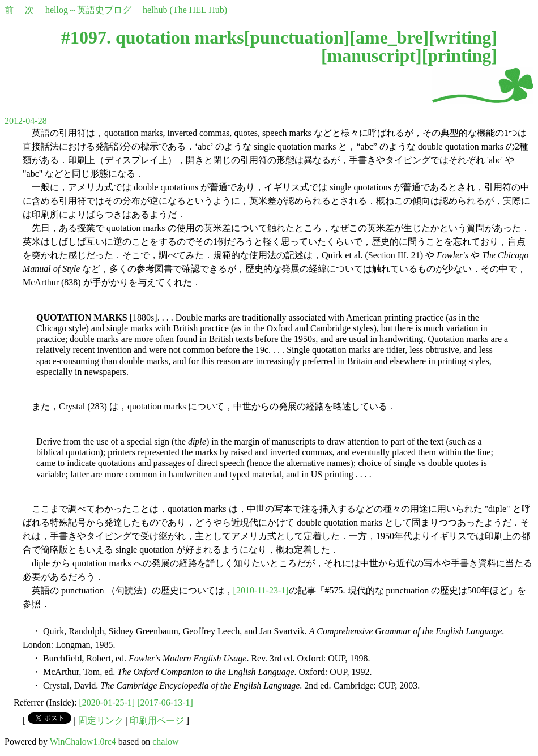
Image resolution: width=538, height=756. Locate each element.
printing (459, 55)
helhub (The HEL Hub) (185, 10)
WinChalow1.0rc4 (83, 742)
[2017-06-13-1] (165, 702)
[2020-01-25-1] (107, 702)
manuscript (372, 55)
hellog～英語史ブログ (88, 10)
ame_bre (389, 37)
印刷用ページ (157, 721)
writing (463, 37)
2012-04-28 (26, 121)
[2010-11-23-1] (261, 590)
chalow (165, 742)
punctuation (296, 37)
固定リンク (101, 721)
